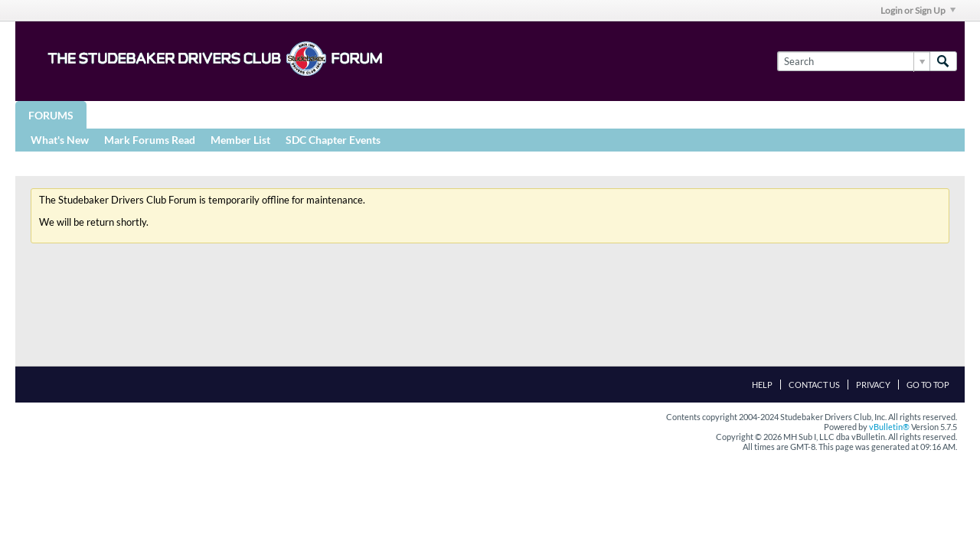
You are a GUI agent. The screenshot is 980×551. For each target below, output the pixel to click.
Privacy (873, 385)
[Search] (853, 61)
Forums (51, 115)
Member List (240, 140)
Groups (121, 114)
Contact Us (814, 385)
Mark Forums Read (150, 140)
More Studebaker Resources (507, 114)
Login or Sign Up (918, 10)
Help (762, 385)
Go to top (928, 385)
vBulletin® (889, 427)
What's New (60, 140)
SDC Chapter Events (333, 140)
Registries (369, 114)
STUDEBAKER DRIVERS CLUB (242, 114)
